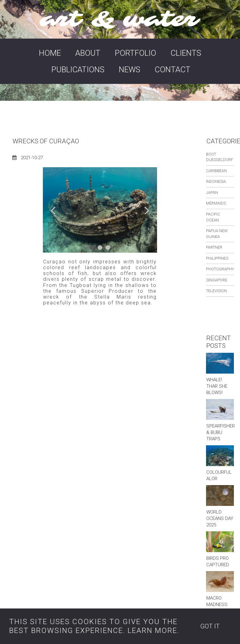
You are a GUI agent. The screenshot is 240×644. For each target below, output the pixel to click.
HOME (50, 53)
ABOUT (88, 53)
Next (146, 210)
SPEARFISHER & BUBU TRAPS (221, 432)
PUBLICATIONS (78, 70)
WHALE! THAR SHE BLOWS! (217, 386)
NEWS (129, 70)
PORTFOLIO (135, 53)
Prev (53, 210)
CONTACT (172, 70)
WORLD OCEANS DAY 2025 (220, 518)
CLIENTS (186, 53)
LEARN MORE (152, 631)
